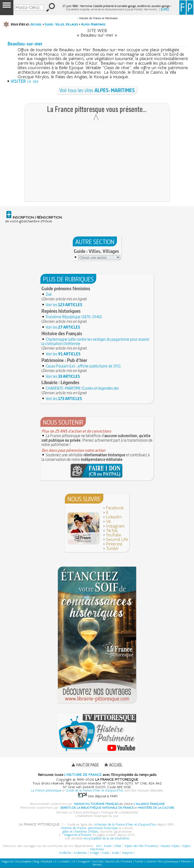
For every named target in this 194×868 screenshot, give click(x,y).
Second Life (117, 540)
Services (97, 864)
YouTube (114, 535)
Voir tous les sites (97, 90)
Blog (36, 861)
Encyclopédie (23, 861)
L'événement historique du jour (97, 816)
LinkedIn (114, 517)
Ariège (94, 853)
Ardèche (65, 853)
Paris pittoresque (168, 861)
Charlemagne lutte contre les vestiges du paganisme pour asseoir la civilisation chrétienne (95, 341)
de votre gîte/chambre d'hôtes (33, 219)
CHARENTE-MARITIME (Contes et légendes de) (82, 388)
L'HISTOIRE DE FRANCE (83, 775)
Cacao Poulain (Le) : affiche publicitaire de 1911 (83, 366)
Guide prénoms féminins (66, 288)
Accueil (36, 24)
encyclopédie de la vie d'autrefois (106, 838)
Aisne (107, 846)
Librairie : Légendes (60, 382)
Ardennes (80, 853)
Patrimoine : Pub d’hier (64, 360)
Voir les (64, 305)
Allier (118, 846)
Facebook (115, 508)
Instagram (115, 526)
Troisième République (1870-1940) (74, 317)
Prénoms (186, 861)
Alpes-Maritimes (93, 24)
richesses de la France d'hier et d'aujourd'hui (125, 824)
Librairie (151, 861)
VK (108, 522)
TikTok (112, 531)
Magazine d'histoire (78, 835)
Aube (105, 853)
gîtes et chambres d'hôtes (80, 832)
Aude (115, 853)
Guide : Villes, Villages (61, 24)
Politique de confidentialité (120, 812)
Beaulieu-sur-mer (25, 44)
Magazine (7, 861)
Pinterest (114, 544)
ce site (25, 81)
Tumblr (112, 549)
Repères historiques (61, 311)
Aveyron (127, 853)
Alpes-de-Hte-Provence (141, 846)
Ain (98, 846)
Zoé (49, 294)
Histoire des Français (62, 333)
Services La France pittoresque (77, 812)
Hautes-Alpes (170, 846)
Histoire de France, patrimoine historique (89, 828)
